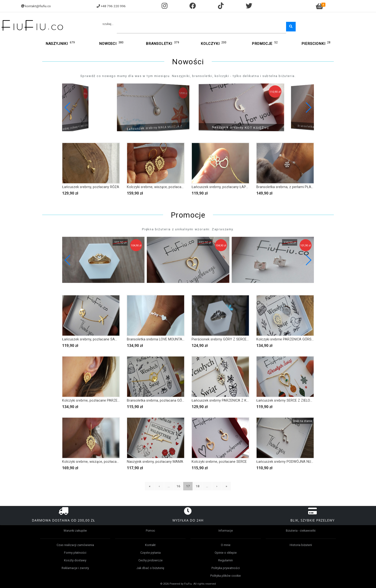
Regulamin (226, 560)
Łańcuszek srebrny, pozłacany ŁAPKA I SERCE (228, 187)
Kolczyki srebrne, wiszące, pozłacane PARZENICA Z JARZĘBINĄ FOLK (181, 187)
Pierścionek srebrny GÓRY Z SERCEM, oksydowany (231, 339)
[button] (308, 107)
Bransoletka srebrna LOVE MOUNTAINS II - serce (165, 339)
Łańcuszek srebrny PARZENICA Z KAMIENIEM (227, 401)
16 (178, 486)
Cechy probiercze (150, 560)
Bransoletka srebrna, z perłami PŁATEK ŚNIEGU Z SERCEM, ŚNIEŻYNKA (312, 187)
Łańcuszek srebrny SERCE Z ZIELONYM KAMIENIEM (297, 401)
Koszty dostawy (75, 560)
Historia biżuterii (301, 545)
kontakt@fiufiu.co (38, 6)
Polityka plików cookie (226, 576)
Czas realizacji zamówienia (75, 545)
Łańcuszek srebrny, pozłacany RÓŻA (91, 187)
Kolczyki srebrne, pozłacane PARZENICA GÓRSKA (101, 401)
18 (198, 486)
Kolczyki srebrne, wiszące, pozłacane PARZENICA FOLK (105, 462)
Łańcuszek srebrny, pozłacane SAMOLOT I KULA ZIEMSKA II (109, 339)
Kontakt (150, 545)
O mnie (226, 545)
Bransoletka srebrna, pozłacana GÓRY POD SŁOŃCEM (169, 401)
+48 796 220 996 (113, 6)
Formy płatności (75, 553)
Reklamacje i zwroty (75, 568)
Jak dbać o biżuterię (150, 568)
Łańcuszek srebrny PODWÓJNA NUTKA (287, 462)
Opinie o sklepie (226, 553)
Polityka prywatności (226, 568)
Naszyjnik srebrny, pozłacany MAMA (155, 462)
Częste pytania (150, 553)
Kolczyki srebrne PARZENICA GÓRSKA (286, 339)
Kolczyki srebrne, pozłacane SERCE (219, 462)
